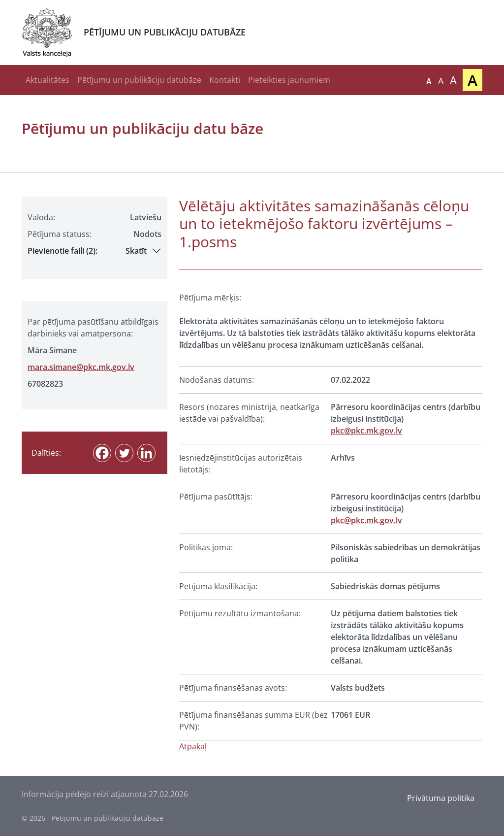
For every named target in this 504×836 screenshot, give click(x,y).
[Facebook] (102, 453)
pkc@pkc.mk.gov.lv (366, 431)
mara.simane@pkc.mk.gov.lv (81, 367)
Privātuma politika (441, 798)
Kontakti (225, 80)
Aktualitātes (47, 80)
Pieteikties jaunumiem (289, 80)
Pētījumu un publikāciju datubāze (139, 80)
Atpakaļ (193, 746)
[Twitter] (124, 453)
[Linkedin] (146, 453)
